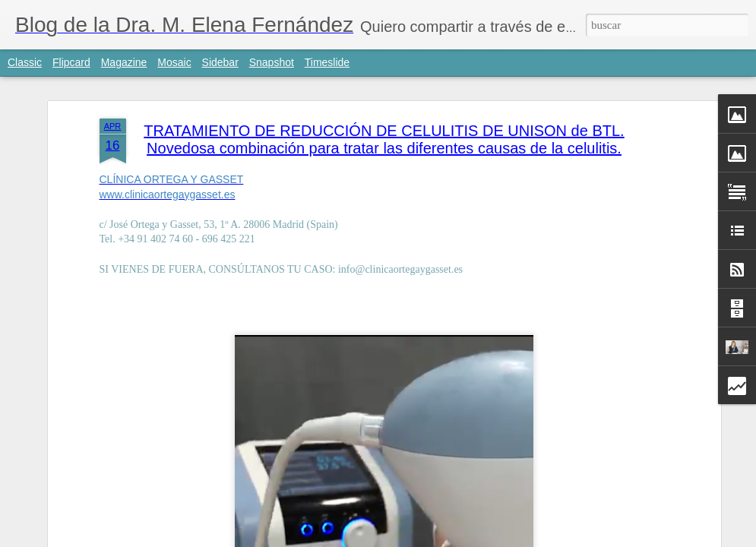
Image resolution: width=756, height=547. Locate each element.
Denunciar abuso (521, 539)
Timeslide (327, 62)
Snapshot (272, 62)
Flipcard (71, 62)
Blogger (471, 539)
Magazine (124, 62)
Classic (25, 62)
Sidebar (220, 62)
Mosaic (174, 62)
